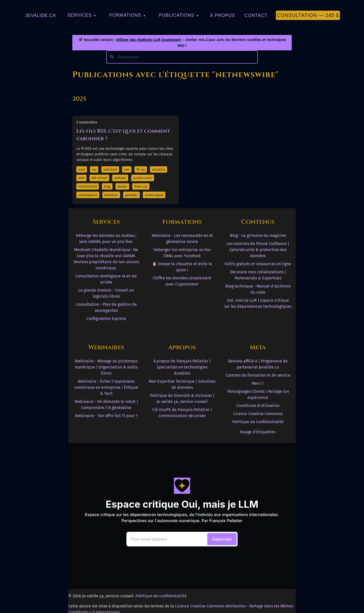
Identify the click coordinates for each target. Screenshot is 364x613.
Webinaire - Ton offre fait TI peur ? (106, 416)
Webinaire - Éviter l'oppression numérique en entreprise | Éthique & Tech (106, 387)
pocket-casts (143, 178)
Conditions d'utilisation (258, 406)
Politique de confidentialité (161, 596)
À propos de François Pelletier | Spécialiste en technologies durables (182, 367)
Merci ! (258, 383)
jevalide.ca (40, 15)
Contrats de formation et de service (258, 375)
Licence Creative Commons (258, 414)
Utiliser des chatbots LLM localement (149, 40)
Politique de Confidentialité (258, 422)
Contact (256, 15)
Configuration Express (106, 319)
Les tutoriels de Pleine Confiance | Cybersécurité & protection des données (258, 250)
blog (107, 186)
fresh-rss (141, 186)
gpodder (131, 195)
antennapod (154, 195)
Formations (128, 15)
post (82, 169)
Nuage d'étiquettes (258, 432)
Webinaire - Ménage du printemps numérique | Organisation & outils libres (106, 367)
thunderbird (88, 186)
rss (94, 169)
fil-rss (141, 169)
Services (82, 15)
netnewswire (88, 195)
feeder (122, 186)
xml (127, 169)
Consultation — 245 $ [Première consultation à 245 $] (308, 15)
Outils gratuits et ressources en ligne (258, 264)
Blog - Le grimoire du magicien (258, 236)
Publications (179, 15)
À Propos (223, 15)
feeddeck (111, 195)
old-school (99, 178)
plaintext (110, 169)
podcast (120, 178)
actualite (158, 169)
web (81, 178)
